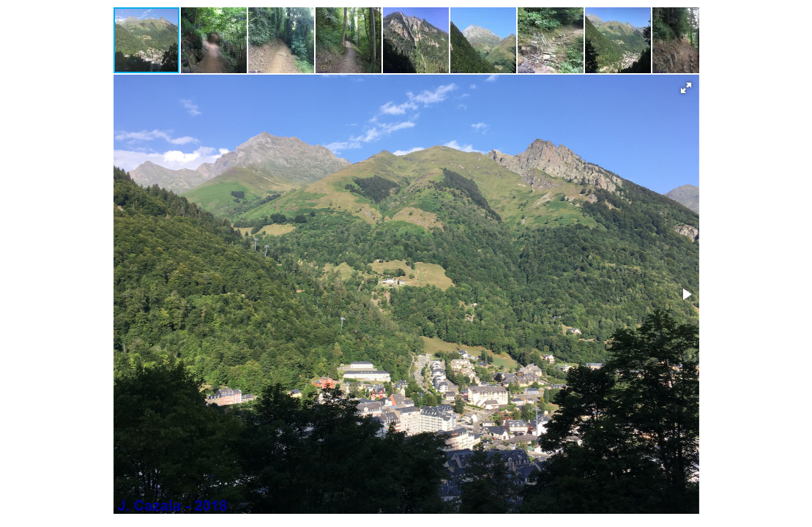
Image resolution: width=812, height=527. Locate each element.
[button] (215, 40)
